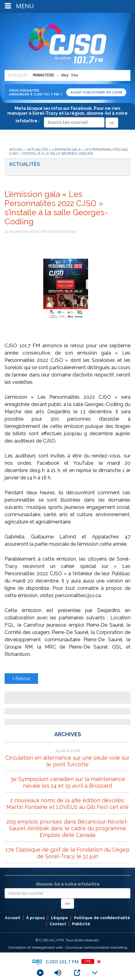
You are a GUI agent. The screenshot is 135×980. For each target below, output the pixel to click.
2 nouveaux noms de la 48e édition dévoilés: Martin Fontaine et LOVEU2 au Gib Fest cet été (67, 804)
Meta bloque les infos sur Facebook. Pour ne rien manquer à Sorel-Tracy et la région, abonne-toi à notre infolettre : (67, 115)
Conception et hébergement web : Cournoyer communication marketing (68, 947)
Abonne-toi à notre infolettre (68, 884)
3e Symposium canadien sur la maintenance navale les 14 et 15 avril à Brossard (68, 782)
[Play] (40, 973)
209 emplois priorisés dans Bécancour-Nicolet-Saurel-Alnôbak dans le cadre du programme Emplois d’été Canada (67, 828)
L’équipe (59, 918)
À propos (36, 918)
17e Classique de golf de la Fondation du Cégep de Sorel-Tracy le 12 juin (67, 853)
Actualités (38, 150)
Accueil (16, 150)
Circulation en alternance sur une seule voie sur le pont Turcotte (67, 761)
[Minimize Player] (95, 973)
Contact (58, 924)
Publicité (81, 924)
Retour (21, 679)
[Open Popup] (77, 973)
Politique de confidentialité (102, 918)
